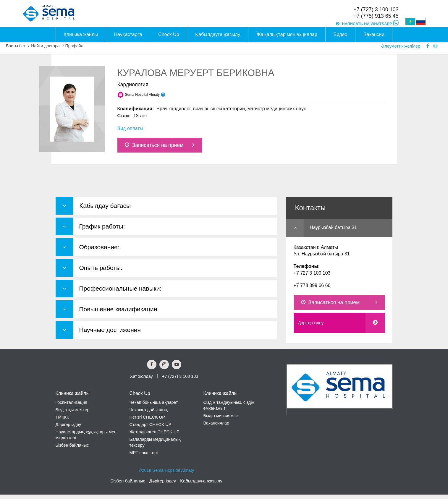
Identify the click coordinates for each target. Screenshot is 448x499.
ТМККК (62, 417)
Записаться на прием (154, 145)
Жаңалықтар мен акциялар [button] (287, 34)
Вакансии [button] (374, 34)
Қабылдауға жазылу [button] (218, 34)
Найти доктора (45, 46)
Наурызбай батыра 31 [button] (333, 227)
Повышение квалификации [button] (118, 309)
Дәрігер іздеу (311, 323)
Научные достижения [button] (110, 330)
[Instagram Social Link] (164, 364)
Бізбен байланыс (72, 445)
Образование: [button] (99, 247)
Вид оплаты (130, 128)
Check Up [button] (169, 34)
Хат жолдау (141, 376)
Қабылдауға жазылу (201, 481)
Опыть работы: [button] (101, 268)
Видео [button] (341, 34)
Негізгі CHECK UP (147, 417)
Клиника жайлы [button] (81, 34)
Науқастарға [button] (128, 34)
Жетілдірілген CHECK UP (154, 432)
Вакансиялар (216, 423)
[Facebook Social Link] (152, 364)
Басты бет (16, 46)
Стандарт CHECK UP (150, 425)
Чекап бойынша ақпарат (153, 402)
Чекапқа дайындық (148, 410)
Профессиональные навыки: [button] (121, 288)
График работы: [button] (102, 226)
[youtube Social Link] (177, 364)
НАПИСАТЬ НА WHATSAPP (370, 24)
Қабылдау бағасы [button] (105, 206)
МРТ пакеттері (143, 453)
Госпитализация (71, 402)
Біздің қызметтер (73, 410)
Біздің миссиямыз (221, 416)
